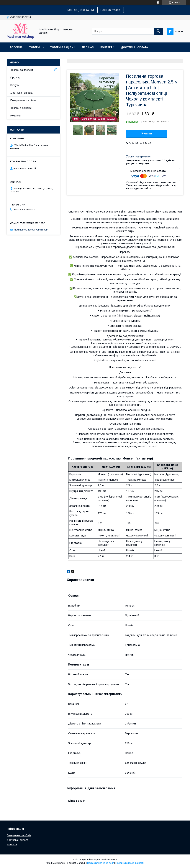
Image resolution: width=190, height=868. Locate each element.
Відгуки (15, 85)
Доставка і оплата (134, 47)
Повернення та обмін (26, 57)
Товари (34, 47)
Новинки (15, 116)
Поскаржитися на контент (100, 863)
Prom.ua (113, 860)
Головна (16, 47)
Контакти (107, 47)
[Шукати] (158, 31)
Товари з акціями (63, 47)
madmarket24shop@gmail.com (31, 230)
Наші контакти (111, 10)
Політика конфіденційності (130, 863)
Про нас (88, 47)
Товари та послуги (22, 70)
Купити (147, 133)
